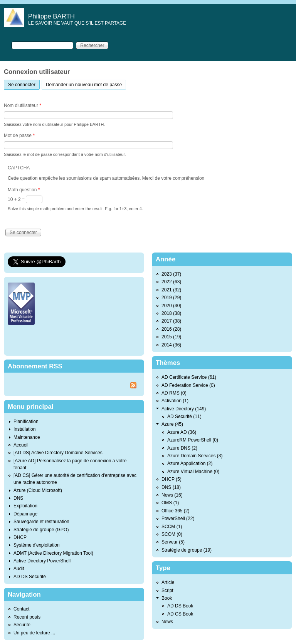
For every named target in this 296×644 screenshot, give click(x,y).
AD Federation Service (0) (188, 385)
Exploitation (25, 506)
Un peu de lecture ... (34, 633)
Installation (24, 429)
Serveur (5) (173, 542)
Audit (19, 569)
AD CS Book (180, 614)
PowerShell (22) (178, 519)
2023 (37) (171, 274)
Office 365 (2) (175, 511)
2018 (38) (171, 313)
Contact (21, 609)
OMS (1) (170, 503)
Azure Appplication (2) (190, 463)
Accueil (21, 445)
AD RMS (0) (174, 393)
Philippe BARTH (51, 16)
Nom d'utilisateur (23, 105)
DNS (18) (171, 487)
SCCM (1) (172, 527)
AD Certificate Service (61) (189, 377)
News (167, 622)
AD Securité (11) (184, 417)
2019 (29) (171, 298)
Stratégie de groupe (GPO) (41, 530)
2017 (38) (171, 321)
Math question (24, 190)
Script (167, 590)
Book (167, 598)
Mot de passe (19, 135)
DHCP (20, 537)
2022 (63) (171, 282)
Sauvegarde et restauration (41, 522)
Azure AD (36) (182, 432)
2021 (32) (171, 290)
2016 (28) (171, 329)
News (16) (172, 495)
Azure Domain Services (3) (195, 456)
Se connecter (24, 84)
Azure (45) (172, 424)
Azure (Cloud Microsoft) (38, 490)
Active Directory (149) (184, 409)
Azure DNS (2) (182, 448)
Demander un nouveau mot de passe (84, 85)
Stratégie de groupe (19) (187, 550)
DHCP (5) (172, 479)
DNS (18, 498)
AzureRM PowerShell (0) (193, 440)
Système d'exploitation (37, 545)
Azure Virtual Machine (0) (193, 472)
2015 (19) (171, 337)
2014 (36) (171, 345)
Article (168, 582)
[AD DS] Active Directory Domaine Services (58, 453)
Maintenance (27, 437)
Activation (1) (175, 401)
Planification (26, 422)
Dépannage (25, 514)
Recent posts (27, 617)
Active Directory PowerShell (42, 561)
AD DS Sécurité (30, 577)
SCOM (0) (172, 534)
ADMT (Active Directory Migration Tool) (53, 553)
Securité (22, 625)
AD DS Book (180, 606)
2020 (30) (171, 306)
